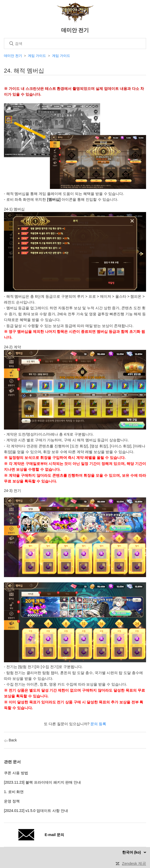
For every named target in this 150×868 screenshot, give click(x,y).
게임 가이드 (37, 56)
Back (10, 740)
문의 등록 (98, 724)
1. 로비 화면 (14, 792)
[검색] (75, 44)
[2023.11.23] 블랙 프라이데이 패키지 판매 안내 (42, 782)
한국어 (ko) (132, 852)
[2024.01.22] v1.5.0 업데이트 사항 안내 (36, 811)
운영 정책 (12, 801)
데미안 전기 (13, 56)
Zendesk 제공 (134, 863)
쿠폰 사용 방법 (16, 773)
